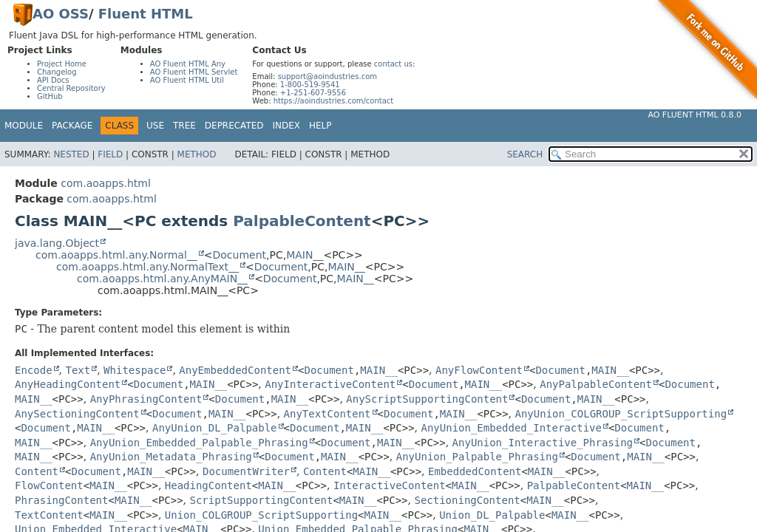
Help (320, 126)
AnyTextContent (327, 414)
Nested (71, 154)
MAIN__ (305, 255)
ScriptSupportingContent (262, 500)
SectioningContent (467, 500)
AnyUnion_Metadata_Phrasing (171, 457)
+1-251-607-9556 (313, 93)
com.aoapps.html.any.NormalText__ (147, 267)
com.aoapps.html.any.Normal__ (116, 255)
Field (110, 154)
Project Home (62, 64)
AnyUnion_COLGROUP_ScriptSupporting (621, 414)
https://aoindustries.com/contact (334, 101)
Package (72, 126)
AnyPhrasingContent (146, 399)
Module (24, 126)
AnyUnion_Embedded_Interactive (511, 428)
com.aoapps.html (105, 183)
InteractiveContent (390, 485)
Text (78, 370)
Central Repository (71, 88)
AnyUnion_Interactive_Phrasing (543, 443)
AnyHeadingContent (68, 384)
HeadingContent (208, 485)
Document (240, 255)
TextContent (49, 515)
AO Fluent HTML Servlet (194, 72)
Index (287, 126)
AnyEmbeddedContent (235, 370)
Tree (184, 126)
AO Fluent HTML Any (188, 64)
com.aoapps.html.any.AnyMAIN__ (162, 279)
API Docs (53, 80)
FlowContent (49, 485)
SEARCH (525, 154)
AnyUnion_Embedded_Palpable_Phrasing (199, 443)
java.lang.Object (57, 243)
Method (197, 154)
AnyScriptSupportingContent (427, 399)
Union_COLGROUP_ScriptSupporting (261, 515)
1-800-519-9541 (310, 85)
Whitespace (135, 370)
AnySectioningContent (77, 414)
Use (155, 126)
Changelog (57, 72)
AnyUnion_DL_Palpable (215, 428)
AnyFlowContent (479, 370)
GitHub (50, 96)
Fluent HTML (146, 14)
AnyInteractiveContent (330, 384)
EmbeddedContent (475, 471)
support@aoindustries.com (327, 76)
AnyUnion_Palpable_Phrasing (477, 457)
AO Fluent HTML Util (187, 80)
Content (37, 471)
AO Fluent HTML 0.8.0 (695, 115)
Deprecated (234, 126)
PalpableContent (302, 221)
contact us (393, 64)
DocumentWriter (246, 471)
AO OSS (61, 14)
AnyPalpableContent (596, 384)
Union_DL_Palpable (492, 515)
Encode (34, 370)
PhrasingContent (61, 500)
